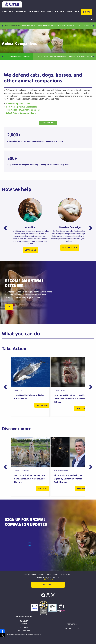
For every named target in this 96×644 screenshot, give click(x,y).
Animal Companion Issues (18, 104)
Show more (48, 123)
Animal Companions (12, 26)
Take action (42, 405)
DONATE (87, 12)
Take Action (52, 11)
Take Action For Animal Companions (23, 110)
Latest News (43, 56)
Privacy (56, 574)
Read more (43, 489)
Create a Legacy (30, 574)
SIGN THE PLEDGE (70, 248)
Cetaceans (61, 26)
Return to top (72, 628)
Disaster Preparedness (58, 56)
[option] (30, 228)
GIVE (9, 307)
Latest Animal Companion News (21, 113)
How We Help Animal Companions (22, 107)
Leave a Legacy (72, 11)
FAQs (49, 574)
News (43, 11)
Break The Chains (29, 26)
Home (4, 11)
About (11, 11)
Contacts (42, 574)
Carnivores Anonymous (46, 26)
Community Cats (74, 26)
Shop (62, 11)
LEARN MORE (30, 250)
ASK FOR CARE (48, 585)
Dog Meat (86, 26)
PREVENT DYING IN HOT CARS (79, 56)
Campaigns (21, 11)
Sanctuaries (33, 11)
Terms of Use (65, 574)
